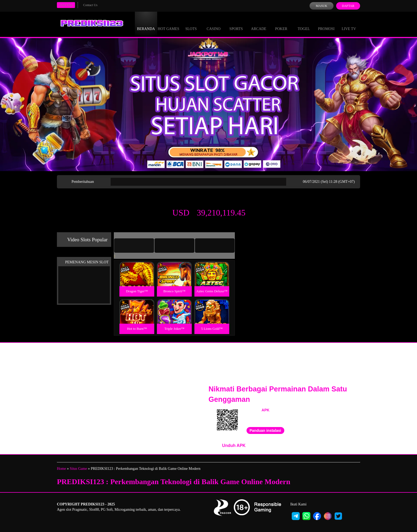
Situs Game (78, 469)
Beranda (146, 24)
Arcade (259, 24)
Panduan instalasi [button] (265, 430)
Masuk (321, 6)
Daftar (348, 6)
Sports (236, 24)
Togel (304, 24)
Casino (214, 24)
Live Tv (349, 24)
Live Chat (66, 5)
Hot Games (168, 24)
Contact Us (90, 5)
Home (61, 469)
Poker (281, 24)
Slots (191, 24)
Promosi (326, 24)
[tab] (134, 246)
